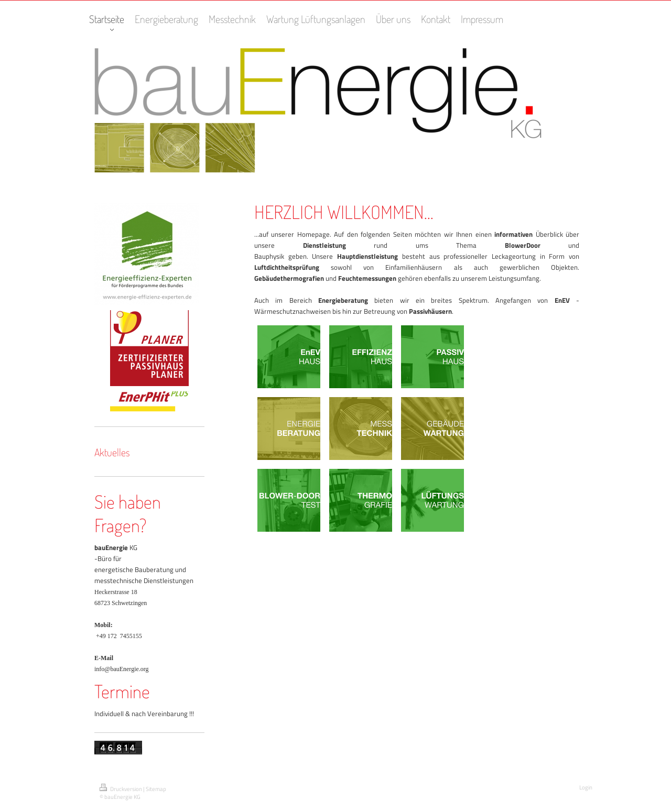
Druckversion (121, 789)
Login (586, 787)
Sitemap (156, 789)
